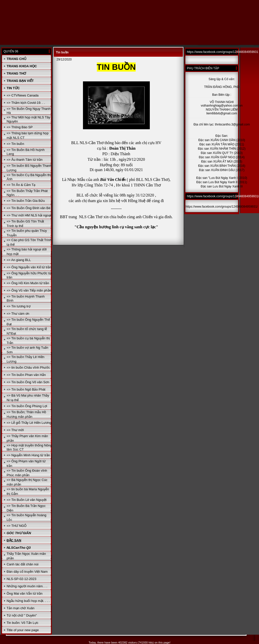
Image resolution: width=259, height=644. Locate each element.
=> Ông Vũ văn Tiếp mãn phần (29, 290)
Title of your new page (23, 630)
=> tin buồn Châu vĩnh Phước (28, 367)
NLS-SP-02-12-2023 (21, 579)
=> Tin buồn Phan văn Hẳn (26, 375)
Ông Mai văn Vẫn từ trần (24, 593)
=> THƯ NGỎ (17, 526)
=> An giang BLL (19, 260)
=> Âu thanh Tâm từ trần (24, 160)
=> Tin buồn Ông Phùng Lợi (27, 406)
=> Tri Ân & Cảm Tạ (21, 185)
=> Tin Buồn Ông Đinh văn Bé (28, 208)
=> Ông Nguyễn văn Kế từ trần (29, 267)
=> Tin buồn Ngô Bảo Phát (26, 389)
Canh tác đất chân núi (22, 564)
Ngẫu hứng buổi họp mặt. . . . (28, 601)
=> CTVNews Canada (22, 95)
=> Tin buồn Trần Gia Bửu (26, 201)
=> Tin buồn (15, 144)
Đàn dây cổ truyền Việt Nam (27, 572)
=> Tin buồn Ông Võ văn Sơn (28, 382)
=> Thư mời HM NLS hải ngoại (29, 215)
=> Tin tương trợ (18, 306)
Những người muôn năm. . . (27, 586)
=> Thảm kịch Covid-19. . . (26, 103)
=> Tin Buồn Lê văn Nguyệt (26, 500)
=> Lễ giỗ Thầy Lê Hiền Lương (29, 423)
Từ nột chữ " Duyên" (22, 615)
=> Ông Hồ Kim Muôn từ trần (28, 283)
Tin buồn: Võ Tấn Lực (22, 623)
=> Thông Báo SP (20, 127)
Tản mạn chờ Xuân (20, 608)
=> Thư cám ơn (18, 314)
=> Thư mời (15, 430)
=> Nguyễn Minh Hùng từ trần (28, 455)
